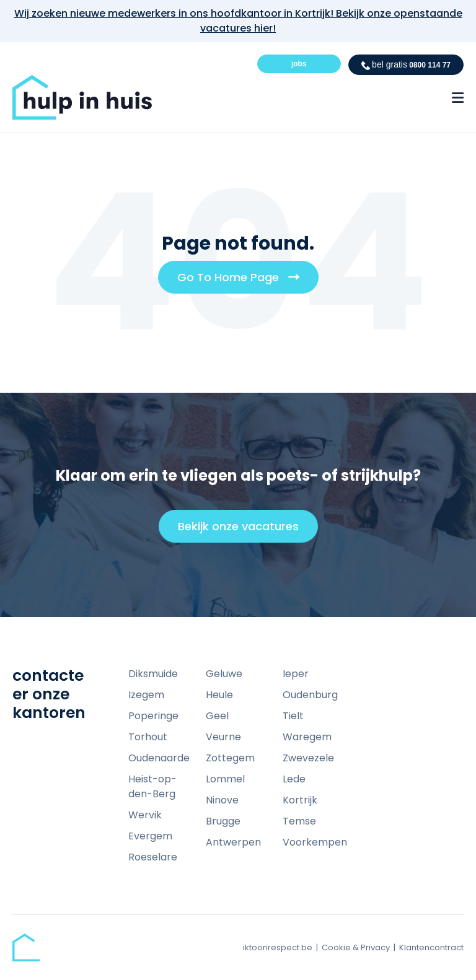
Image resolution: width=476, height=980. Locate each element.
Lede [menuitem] (294, 779)
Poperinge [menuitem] (153, 716)
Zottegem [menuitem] (230, 758)
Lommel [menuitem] (225, 779)
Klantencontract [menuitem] (431, 947)
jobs (299, 64)
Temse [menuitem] (299, 821)
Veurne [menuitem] (223, 737)
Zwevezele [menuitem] (308, 758)
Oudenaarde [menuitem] (159, 758)
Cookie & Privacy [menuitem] (356, 947)
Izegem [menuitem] (146, 695)
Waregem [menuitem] (307, 737)
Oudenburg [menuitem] (310, 695)
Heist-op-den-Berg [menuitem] (152, 786)
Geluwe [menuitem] (224, 674)
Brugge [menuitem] (223, 821)
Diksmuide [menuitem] (153, 674)
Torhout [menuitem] (148, 737)
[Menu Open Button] (458, 98)
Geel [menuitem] (217, 716)
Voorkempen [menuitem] (315, 842)
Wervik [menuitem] (145, 815)
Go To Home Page (243, 281)
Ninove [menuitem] (222, 800)
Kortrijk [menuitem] (300, 800)
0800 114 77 (406, 65)
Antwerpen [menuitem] (233, 842)
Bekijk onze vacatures (244, 530)
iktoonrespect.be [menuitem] (278, 947)
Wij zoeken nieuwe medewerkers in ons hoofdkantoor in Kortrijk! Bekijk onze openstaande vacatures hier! (238, 21)
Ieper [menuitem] (296, 674)
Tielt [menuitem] (293, 716)
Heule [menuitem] (219, 695)
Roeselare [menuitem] (153, 857)
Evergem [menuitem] (150, 836)
